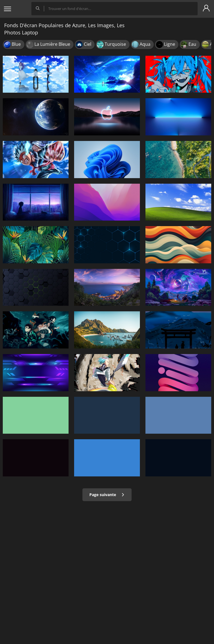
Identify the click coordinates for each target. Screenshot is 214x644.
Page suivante (107, 495)
